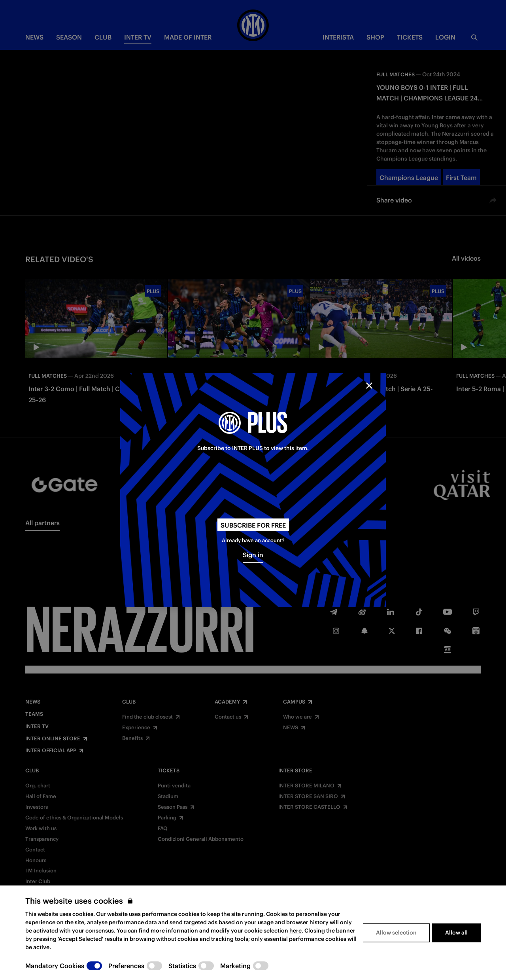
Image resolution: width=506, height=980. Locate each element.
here (295, 931)
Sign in (253, 555)
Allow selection (396, 933)
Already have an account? (253, 540)
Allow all (456, 933)
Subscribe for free (253, 525)
